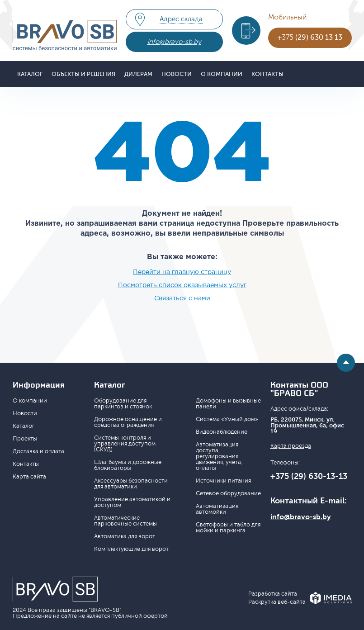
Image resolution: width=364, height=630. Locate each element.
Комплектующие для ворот (131, 549)
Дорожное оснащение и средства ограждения (128, 422)
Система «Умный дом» (227, 419)
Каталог (30, 74)
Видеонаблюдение (222, 432)
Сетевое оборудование (228, 493)
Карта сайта (29, 477)
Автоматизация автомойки (217, 509)
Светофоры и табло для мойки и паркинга (228, 528)
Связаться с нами (182, 298)
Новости (177, 74)
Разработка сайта (273, 594)
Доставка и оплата (38, 451)
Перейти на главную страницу (182, 272)
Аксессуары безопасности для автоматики (131, 484)
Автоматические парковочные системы (125, 521)
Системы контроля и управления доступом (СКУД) (125, 444)
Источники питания (223, 481)
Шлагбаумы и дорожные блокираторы (128, 465)
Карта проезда (291, 446)
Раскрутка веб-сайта (277, 602)
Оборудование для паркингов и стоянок (123, 404)
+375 (310, 38)
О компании (222, 74)
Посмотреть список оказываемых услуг (182, 285)
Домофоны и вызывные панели (228, 404)
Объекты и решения (83, 74)
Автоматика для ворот (125, 536)
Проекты (25, 439)
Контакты (267, 74)
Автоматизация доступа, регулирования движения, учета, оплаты (219, 456)
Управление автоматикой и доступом (132, 502)
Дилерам (138, 74)
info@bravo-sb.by (174, 42)
